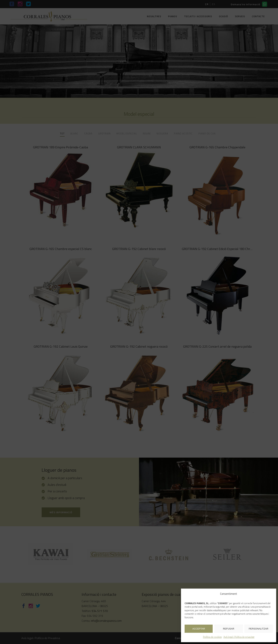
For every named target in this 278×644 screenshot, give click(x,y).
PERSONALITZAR (258, 629)
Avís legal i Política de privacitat (239, 637)
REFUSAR (229, 629)
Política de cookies (212, 637)
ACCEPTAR (199, 629)
